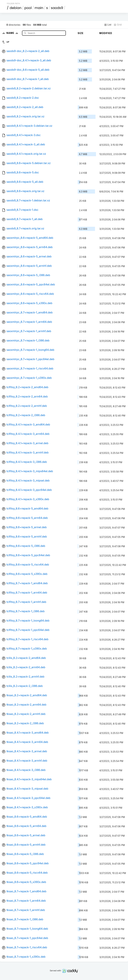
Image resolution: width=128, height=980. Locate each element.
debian (16, 8)
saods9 (57, 8)
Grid (118, 25)
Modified (106, 33)
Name (13, 33)
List (108, 25)
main (39, 8)
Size (81, 33)
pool (28, 8)
